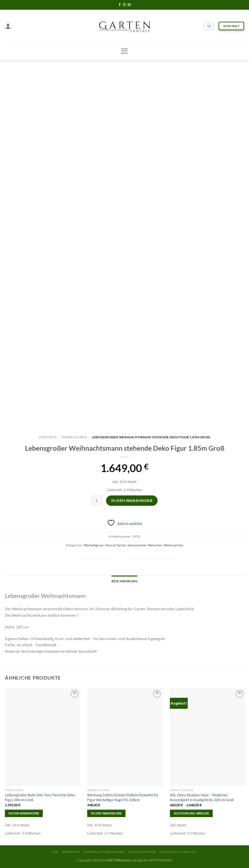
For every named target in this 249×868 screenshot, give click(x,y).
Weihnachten (174, 545)
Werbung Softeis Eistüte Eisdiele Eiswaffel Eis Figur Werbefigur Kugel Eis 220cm (123, 797)
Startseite (48, 437)
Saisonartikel (137, 545)
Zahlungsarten (142, 852)
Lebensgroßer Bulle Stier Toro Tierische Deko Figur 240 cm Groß (40, 797)
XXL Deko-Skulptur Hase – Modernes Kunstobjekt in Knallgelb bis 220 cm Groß (202, 797)
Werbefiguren (74, 437)
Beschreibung (124, 581)
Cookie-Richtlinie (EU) (178, 852)
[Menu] (124, 51)
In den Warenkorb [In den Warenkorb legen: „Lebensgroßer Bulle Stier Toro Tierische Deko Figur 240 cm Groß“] (24, 813)
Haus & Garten (116, 545)
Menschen (155, 545)
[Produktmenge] (96, 500)
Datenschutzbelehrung (104, 852)
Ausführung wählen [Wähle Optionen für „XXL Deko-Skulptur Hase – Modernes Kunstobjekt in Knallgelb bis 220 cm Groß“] (191, 813)
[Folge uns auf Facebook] (120, 5)
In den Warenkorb (132, 500)
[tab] (124, 581)
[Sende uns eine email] (129, 5)
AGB (55, 852)
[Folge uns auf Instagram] (124, 5)
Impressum (71, 852)
